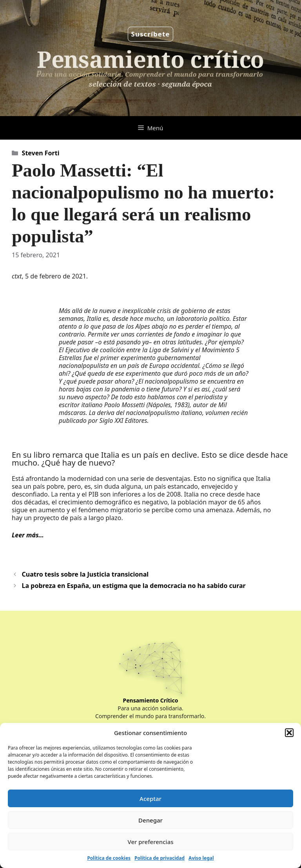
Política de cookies (109, 858)
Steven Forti (41, 153)
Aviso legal (201, 858)
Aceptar (150, 799)
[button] (289, 733)
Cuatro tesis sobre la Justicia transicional (85, 574)
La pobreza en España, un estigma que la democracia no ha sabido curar (134, 586)
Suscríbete (151, 34)
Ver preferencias (150, 842)
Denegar (150, 820)
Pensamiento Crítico (151, 700)
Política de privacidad (160, 858)
